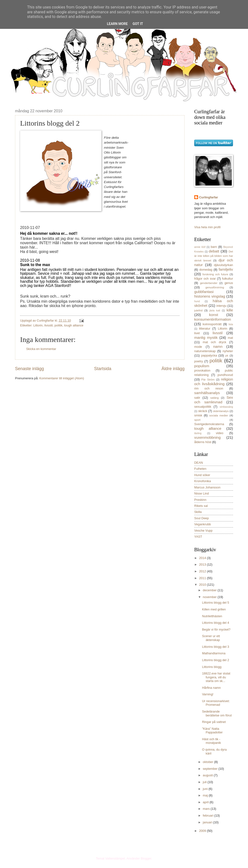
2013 (203, 564)
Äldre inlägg (173, 369)
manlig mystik (206, 337)
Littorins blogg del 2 (216, 660)
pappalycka (209, 355)
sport (197, 420)
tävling (198, 433)
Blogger (146, 858)
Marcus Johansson (207, 487)
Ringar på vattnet (214, 722)
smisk (198, 415)
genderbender (209, 283)
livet (197, 333)
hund (197, 301)
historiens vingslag (210, 296)
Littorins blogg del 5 (216, 603)
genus (229, 283)
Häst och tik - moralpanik (211, 741)
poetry (199, 361)
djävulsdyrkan (223, 265)
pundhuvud (225, 375)
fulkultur (228, 279)
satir (197, 398)
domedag (206, 270)
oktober (208, 762)
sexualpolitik (203, 407)
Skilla (198, 512)
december (210, 590)
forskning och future (215, 274)
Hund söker (202, 475)
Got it (138, 24)
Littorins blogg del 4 (216, 623)
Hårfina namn (211, 688)
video (220, 433)
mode (198, 347)
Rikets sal (201, 506)
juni (206, 789)
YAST (198, 537)
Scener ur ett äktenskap (211, 638)
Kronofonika (203, 481)
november (210, 597)
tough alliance (74, 325)
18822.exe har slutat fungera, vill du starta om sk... (216, 677)
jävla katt (215, 311)
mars (207, 809)
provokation (202, 370)
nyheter (228, 351)
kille (230, 310)
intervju (221, 306)
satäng (214, 398)
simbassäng (226, 407)
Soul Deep (201, 518)
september (210, 769)
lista (231, 324)
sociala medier (219, 415)
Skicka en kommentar (41, 349)
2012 (203, 571)
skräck (203, 411)
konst (214, 315)
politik (58, 325)
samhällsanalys (207, 393)
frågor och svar (205, 279)
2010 (203, 585)
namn (218, 346)
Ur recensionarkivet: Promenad (216, 703)
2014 (203, 558)
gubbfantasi (204, 292)
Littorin (38, 325)
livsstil (48, 325)
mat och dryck (214, 342)
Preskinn (200, 500)
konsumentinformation (213, 319)
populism (202, 366)
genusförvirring (215, 287)
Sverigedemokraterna (209, 424)
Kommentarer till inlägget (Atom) (62, 378)
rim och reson (209, 388)
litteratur (205, 329)
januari (208, 822)
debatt (214, 251)
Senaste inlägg (29, 369)
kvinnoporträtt (212, 324)
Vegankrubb (203, 524)
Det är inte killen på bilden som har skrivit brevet (214, 256)
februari (208, 815)
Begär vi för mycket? (216, 629)
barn (214, 247)
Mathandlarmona (214, 653)
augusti (208, 775)
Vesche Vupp (203, 531)
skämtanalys (221, 411)
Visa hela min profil (207, 227)
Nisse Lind (201, 493)
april (206, 802)
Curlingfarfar (209, 197)
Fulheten (200, 469)
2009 (203, 831)
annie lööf (200, 247)
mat (230, 338)
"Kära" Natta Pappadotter (212, 730)
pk (227, 356)
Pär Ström (208, 380)
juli (205, 782)
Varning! (208, 694)
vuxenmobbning (207, 437)
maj (206, 795)
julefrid (198, 310)
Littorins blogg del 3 (216, 647)
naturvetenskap (205, 351)
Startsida (103, 369)
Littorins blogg (212, 667)
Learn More (117, 24)
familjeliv (226, 269)
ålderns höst (203, 442)
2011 (203, 578)
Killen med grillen (214, 609)
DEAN (199, 463)
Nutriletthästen (212, 616)
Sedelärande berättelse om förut (217, 713)
